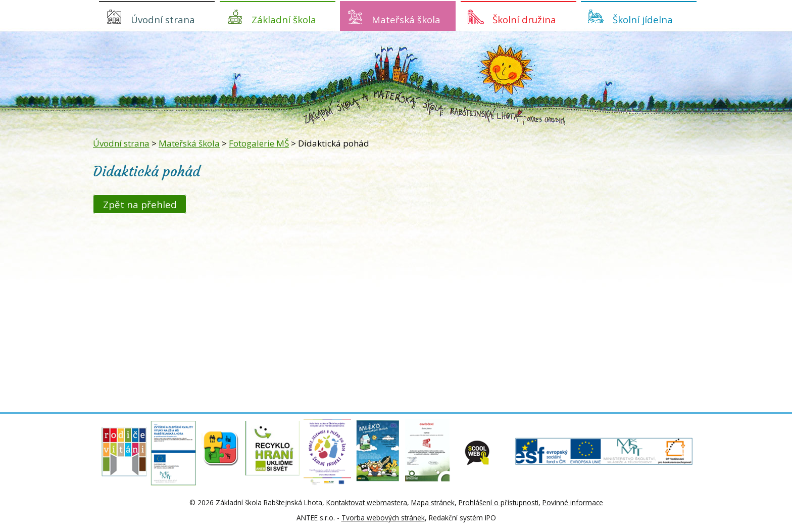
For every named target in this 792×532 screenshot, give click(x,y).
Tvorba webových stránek (383, 518)
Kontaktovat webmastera (367, 502)
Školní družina (524, 19)
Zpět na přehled (140, 204)
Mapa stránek (433, 502)
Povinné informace (573, 502)
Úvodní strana (163, 19)
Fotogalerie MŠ (259, 143)
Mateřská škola (406, 19)
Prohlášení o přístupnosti (499, 502)
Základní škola (284, 19)
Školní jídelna (643, 19)
